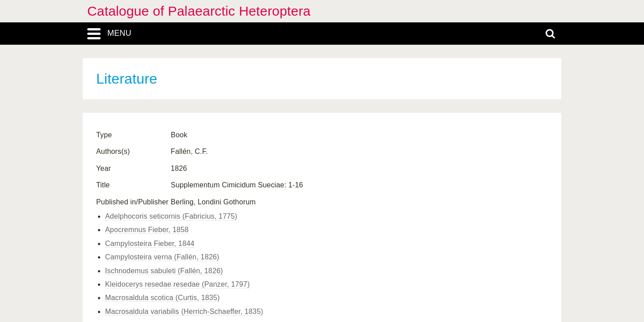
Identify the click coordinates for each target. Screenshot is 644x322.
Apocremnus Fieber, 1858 (147, 230)
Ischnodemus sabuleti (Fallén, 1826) (164, 271)
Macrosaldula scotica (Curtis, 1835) (162, 298)
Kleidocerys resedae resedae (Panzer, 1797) (177, 284)
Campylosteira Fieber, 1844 (150, 244)
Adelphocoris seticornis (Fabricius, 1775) (171, 216)
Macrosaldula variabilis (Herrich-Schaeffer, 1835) (184, 311)
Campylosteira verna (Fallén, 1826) (162, 257)
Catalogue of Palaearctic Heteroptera (199, 11)
